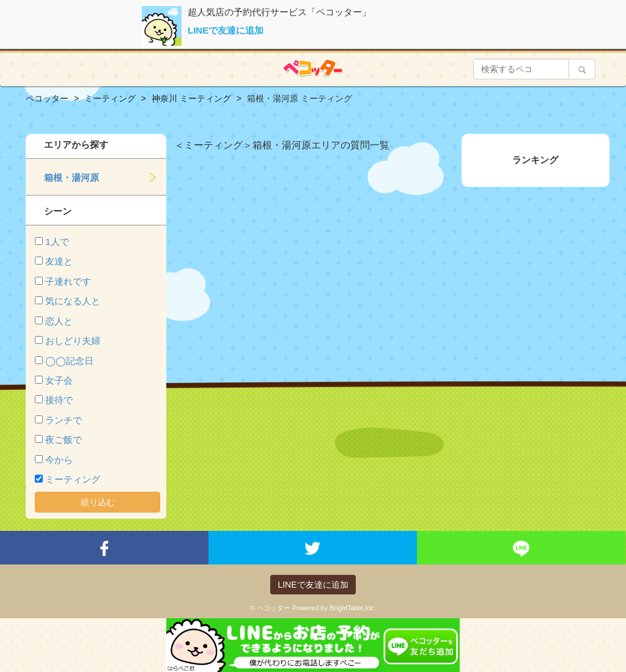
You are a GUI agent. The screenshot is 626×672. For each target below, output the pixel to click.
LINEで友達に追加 (226, 30)
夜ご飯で (64, 440)
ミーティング (73, 479)
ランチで (64, 420)
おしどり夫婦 (73, 341)
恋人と (59, 321)
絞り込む (98, 502)
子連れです (68, 281)
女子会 (59, 380)
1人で (57, 242)
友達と (59, 261)
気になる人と (73, 301)
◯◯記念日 (69, 361)
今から (59, 460)
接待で (59, 400)
